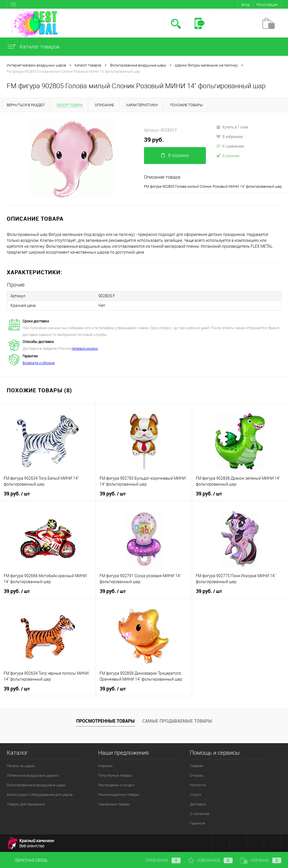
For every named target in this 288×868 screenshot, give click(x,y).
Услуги (195, 795)
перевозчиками (85, 348)
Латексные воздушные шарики (33, 775)
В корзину (175, 155)
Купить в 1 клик (232, 127)
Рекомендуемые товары (119, 795)
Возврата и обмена (39, 363)
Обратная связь (27, 860)
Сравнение (158, 860)
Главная (196, 766)
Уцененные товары (114, 804)
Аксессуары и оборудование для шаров (40, 795)
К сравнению (230, 146)
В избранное (229, 136)
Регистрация (267, 5)
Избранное (210, 860)
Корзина (261, 860)
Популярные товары (115, 775)
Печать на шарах (21, 766)
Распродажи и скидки (116, 785)
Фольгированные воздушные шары (36, 785)
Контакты (198, 785)
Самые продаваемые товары (177, 721)
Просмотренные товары (105, 721)
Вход (246, 5)
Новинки (105, 766)
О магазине (200, 814)
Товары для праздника (26, 804)
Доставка (198, 804)
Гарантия (197, 823)
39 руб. (154, 140)
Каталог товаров (33, 47)
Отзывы (197, 775)
